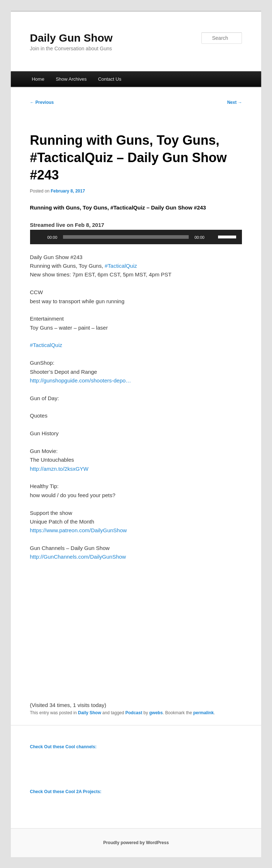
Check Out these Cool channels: (63, 747)
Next (235, 102)
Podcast (134, 713)
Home (38, 79)
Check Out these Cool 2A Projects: (66, 792)
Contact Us (110, 79)
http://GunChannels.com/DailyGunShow (78, 557)
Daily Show (89, 713)
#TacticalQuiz (121, 266)
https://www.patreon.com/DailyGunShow (79, 530)
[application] (136, 237)
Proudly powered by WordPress (136, 843)
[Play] (39, 237)
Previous (42, 102)
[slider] (126, 237)
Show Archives (71, 79)
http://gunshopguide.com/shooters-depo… (81, 380)
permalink (203, 713)
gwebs (156, 713)
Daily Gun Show (71, 38)
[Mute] (212, 237)
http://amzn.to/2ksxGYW (59, 469)
